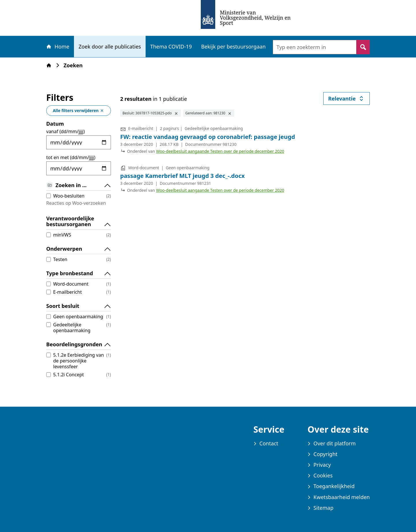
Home (57, 46)
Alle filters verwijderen (79, 110)
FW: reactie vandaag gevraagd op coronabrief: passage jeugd (208, 137)
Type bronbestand (79, 274)
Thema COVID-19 (171, 46)
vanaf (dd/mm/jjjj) (65, 131)
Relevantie (349, 100)
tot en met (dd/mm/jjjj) (71, 157)
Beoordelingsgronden (79, 345)
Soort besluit (79, 306)
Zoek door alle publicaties (110, 46)
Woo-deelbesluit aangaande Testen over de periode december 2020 (220, 151)
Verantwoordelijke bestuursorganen (79, 222)
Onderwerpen (79, 249)
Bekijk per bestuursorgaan (233, 46)
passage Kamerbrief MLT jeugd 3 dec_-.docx (182, 176)
